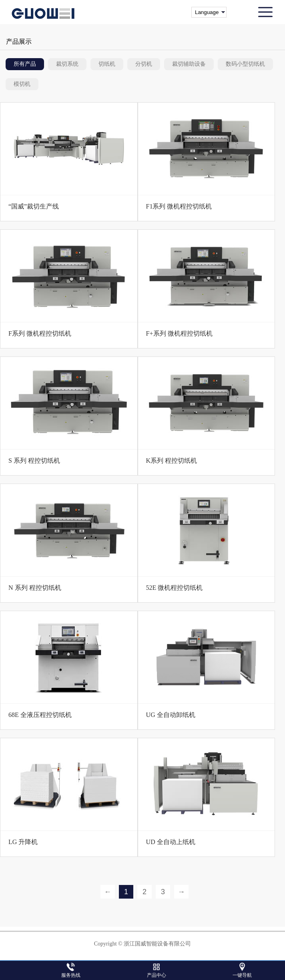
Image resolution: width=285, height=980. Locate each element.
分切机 (144, 64)
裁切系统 (67, 64)
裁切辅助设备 (189, 64)
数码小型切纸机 (245, 64)
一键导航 (242, 975)
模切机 (22, 84)
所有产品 (25, 64)
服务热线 (71, 975)
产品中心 (157, 975)
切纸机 (107, 64)
